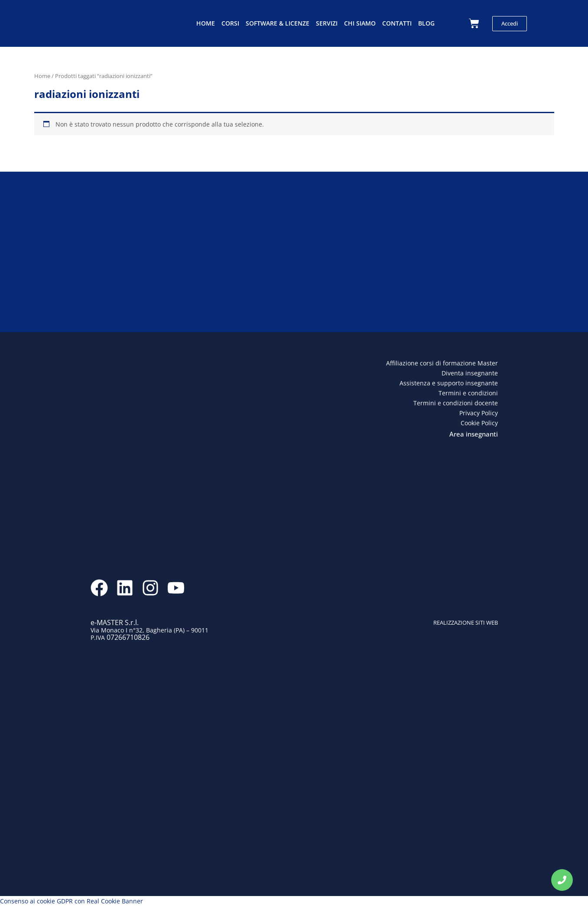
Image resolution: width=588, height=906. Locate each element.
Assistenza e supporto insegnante (449, 383)
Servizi (327, 23)
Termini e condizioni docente (456, 403)
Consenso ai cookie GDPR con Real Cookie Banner (71, 901)
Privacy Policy (479, 413)
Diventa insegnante (470, 373)
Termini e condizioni (468, 393)
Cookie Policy (479, 423)
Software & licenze (278, 23)
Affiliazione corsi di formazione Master (442, 363)
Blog (426, 23)
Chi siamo (360, 23)
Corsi (230, 23)
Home (206, 23)
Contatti (397, 23)
